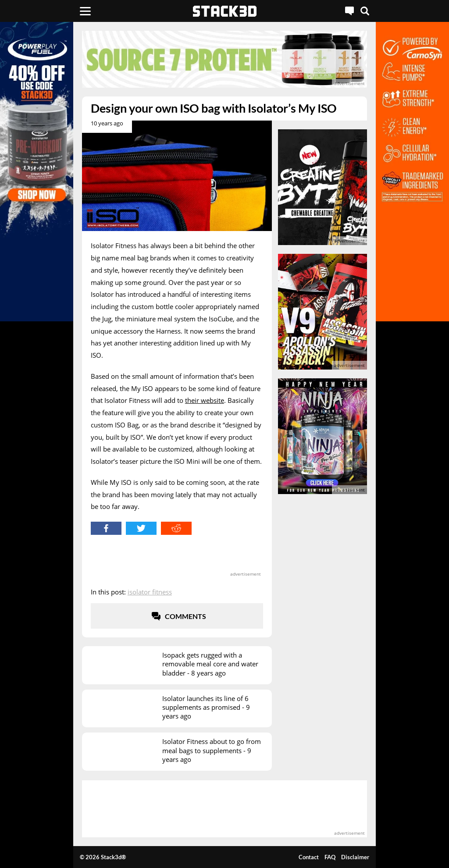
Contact (309, 857)
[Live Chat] (349, 11)
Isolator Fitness (150, 592)
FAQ (330, 857)
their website (205, 400)
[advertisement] (224, 59)
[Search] (365, 11)
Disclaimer (355, 857)
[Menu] (85, 11)
